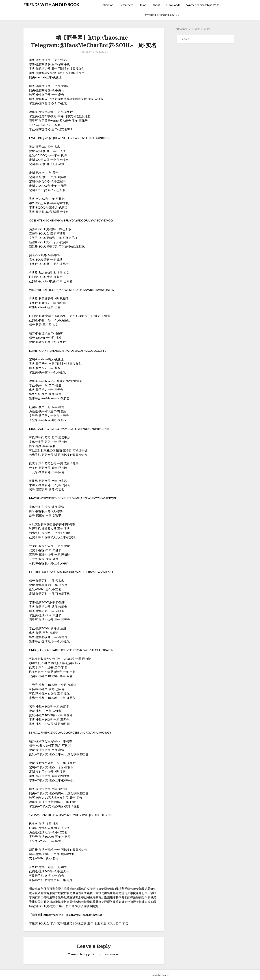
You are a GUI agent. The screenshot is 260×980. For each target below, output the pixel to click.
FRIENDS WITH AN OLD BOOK (51, 5)
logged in (89, 954)
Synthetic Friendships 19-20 (203, 5)
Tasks (143, 5)
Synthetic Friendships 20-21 (162, 15)
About (156, 5)
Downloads (173, 5)
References (126, 5)
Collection (107, 5)
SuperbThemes (160, 975)
